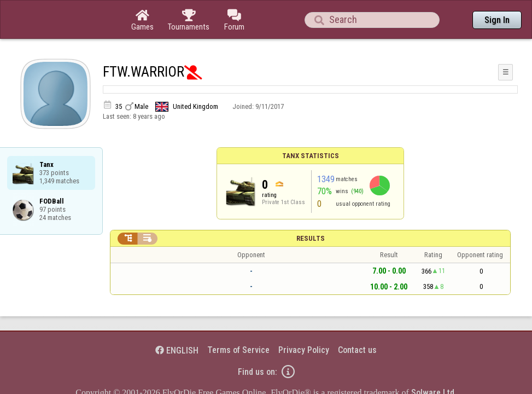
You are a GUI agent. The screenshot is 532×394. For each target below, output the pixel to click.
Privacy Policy (304, 320)
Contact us (357, 320)
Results (311, 208)
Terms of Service (238, 320)
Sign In (497, 20)
